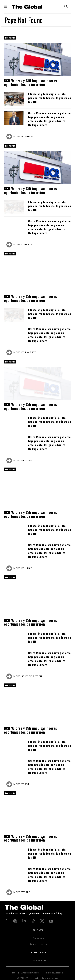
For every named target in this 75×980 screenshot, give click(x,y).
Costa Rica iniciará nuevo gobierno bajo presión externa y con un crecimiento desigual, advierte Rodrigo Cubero (49, 119)
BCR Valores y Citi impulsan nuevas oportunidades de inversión (30, 83)
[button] (66, 7)
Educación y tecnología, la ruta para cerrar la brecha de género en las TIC (50, 98)
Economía (10, 38)
